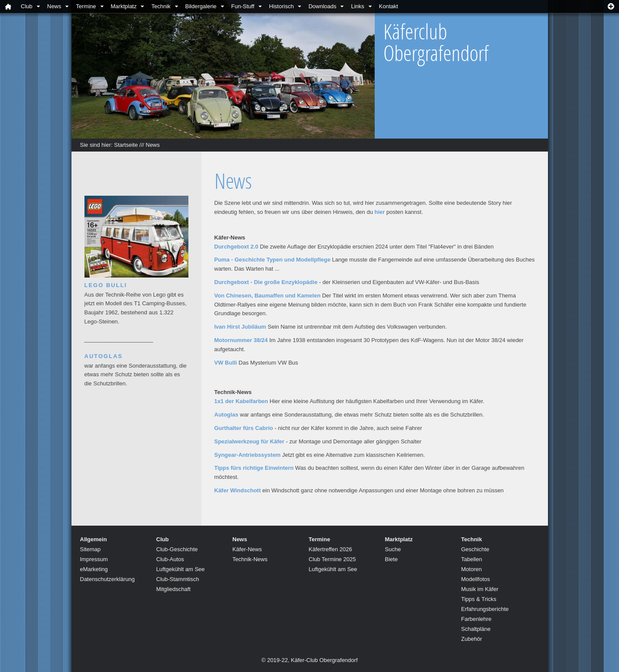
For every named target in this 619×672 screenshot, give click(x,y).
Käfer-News (247, 549)
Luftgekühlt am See (181, 569)
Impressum (94, 559)
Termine (86, 6)
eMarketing (94, 569)
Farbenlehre (476, 619)
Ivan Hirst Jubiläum (240, 327)
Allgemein (94, 539)
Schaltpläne (476, 629)
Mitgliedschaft (173, 589)
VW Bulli (226, 363)
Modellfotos (476, 579)
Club (27, 6)
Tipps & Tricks (479, 599)
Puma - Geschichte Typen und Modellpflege (272, 260)
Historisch (281, 6)
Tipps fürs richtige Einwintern (254, 468)
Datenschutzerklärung (107, 579)
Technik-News (250, 559)
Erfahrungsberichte (485, 609)
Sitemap (91, 549)
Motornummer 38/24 (241, 340)
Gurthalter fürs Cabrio (244, 428)
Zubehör (472, 639)
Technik (161, 6)
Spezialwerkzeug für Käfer (250, 441)
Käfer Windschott (238, 490)
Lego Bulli (106, 285)
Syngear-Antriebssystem (248, 455)
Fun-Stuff (243, 6)
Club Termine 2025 (332, 559)
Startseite (126, 145)
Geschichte (475, 549)
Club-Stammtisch (178, 579)
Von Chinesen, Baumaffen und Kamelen (267, 296)
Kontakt (389, 6)
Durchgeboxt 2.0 (237, 247)
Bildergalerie (201, 6)
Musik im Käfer (480, 589)
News (54, 6)
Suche (393, 549)
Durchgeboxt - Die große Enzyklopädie (266, 282)
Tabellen (472, 559)
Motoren (472, 569)
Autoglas (227, 415)
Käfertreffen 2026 (331, 549)
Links (357, 6)
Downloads (322, 6)
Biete (392, 559)
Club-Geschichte (177, 549)
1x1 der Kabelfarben (241, 401)
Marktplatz (124, 6)
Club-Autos (170, 559)
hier (380, 212)
